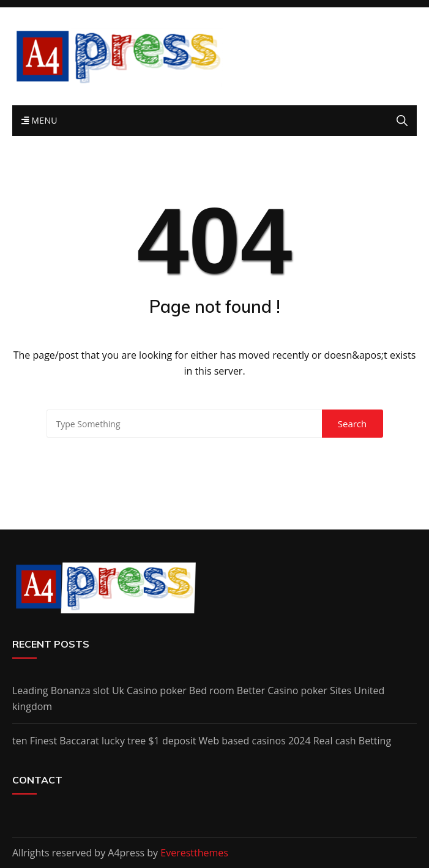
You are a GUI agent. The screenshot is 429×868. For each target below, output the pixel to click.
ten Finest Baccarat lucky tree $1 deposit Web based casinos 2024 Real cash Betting (202, 741)
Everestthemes (194, 853)
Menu (39, 120)
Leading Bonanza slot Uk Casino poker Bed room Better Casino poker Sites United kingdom (198, 698)
